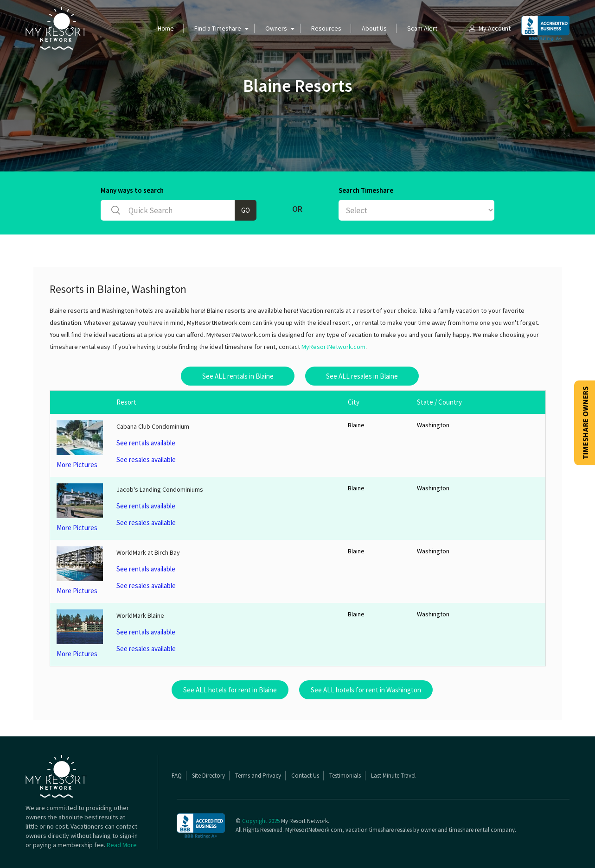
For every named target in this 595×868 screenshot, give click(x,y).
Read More (122, 845)
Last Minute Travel (393, 776)
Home (166, 28)
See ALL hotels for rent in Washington (366, 690)
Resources (326, 28)
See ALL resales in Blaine (362, 376)
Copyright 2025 (261, 821)
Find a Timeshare (218, 28)
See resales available (146, 459)
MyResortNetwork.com (333, 347)
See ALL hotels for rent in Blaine (230, 690)
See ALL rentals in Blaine (238, 376)
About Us (374, 28)
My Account (489, 28)
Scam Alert (422, 28)
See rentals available (146, 443)
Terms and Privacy (258, 776)
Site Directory (208, 776)
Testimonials (345, 776)
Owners (276, 28)
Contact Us (305, 776)
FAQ (177, 776)
